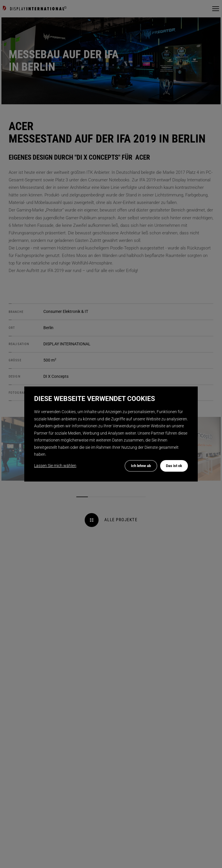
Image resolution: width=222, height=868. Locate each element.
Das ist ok (174, 466)
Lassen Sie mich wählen (55, 466)
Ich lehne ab (141, 466)
